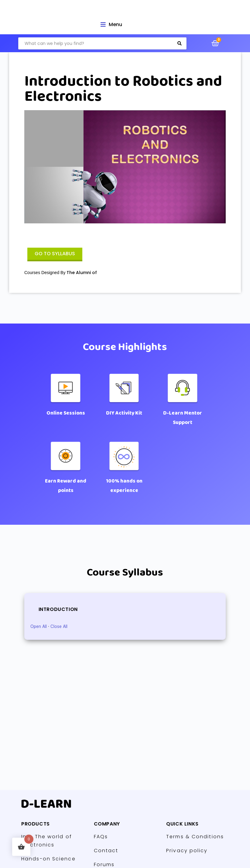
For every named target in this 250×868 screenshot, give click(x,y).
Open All (39, 626)
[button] (55, 254)
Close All (59, 626)
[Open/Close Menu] (111, 24)
